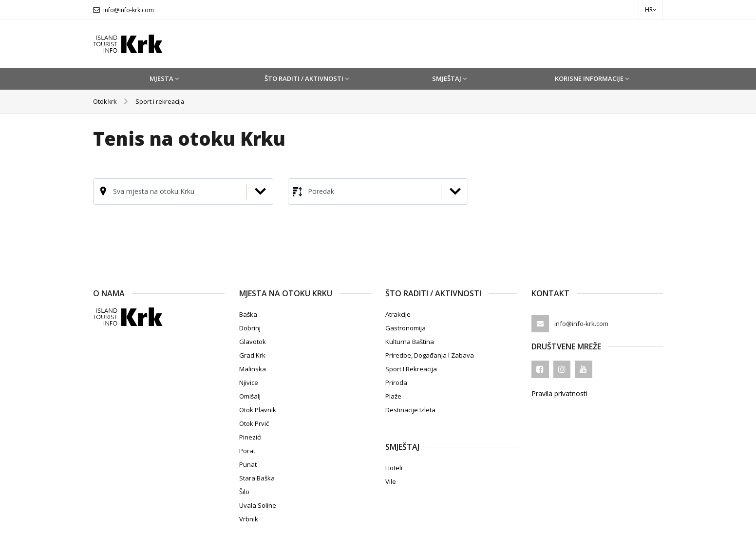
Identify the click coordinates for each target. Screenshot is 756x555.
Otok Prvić (254, 423)
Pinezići (250, 437)
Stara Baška (257, 478)
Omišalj (250, 396)
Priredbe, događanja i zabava (430, 355)
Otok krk (106, 101)
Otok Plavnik (258, 410)
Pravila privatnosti (559, 393)
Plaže (393, 396)
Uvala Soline (258, 505)
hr (651, 10)
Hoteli (394, 468)
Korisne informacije (592, 78)
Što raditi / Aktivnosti (307, 78)
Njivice (249, 383)
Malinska (253, 369)
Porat (247, 451)
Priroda (396, 383)
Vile (391, 481)
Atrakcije (398, 314)
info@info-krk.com (129, 10)
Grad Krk (252, 355)
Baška (248, 314)
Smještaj (449, 78)
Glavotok (253, 342)
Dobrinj (250, 328)
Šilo (244, 492)
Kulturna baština (410, 342)
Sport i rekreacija (165, 101)
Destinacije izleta (410, 410)
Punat (248, 464)
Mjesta (164, 78)
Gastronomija (406, 328)
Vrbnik (249, 519)
